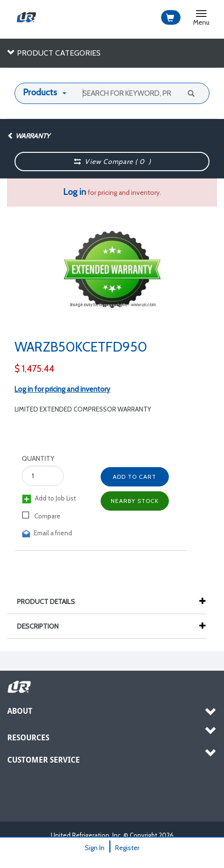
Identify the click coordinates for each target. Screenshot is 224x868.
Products (40, 92)
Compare (41, 516)
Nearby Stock (135, 501)
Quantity (38, 458)
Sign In (95, 848)
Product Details (51, 602)
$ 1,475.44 (34, 369)
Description (43, 626)
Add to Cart (134, 477)
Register (127, 848)
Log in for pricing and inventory (62, 389)
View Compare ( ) (112, 162)
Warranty (29, 136)
